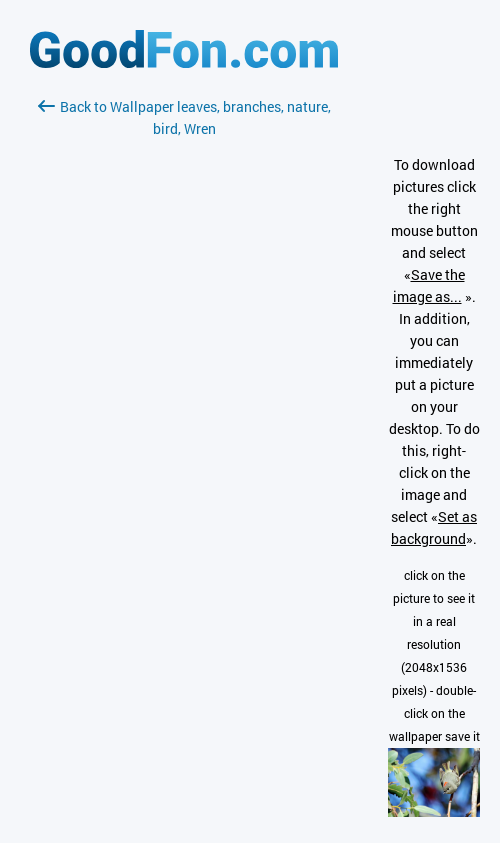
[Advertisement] (184, 377)
